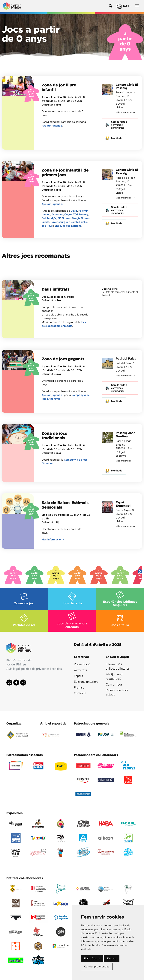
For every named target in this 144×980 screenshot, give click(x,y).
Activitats (80, 670)
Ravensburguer (60, 222)
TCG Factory (81, 214)
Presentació (82, 664)
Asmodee (57, 214)
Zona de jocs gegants (63, 359)
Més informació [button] (53, 539)
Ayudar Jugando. (52, 204)
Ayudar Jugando (52, 126)
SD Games (64, 218)
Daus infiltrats (56, 290)
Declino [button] (112, 958)
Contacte (80, 693)
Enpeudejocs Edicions (68, 226)
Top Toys (47, 226)
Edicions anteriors (86, 682)
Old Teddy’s (49, 218)
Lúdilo (45, 222)
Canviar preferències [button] (97, 967)
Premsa (79, 687)
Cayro (68, 214)
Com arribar (114, 684)
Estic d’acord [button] (92, 958)
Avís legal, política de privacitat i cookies (34, 669)
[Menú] (137, 6)
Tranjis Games (81, 218)
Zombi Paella (79, 222)
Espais (78, 676)
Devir (74, 211)
